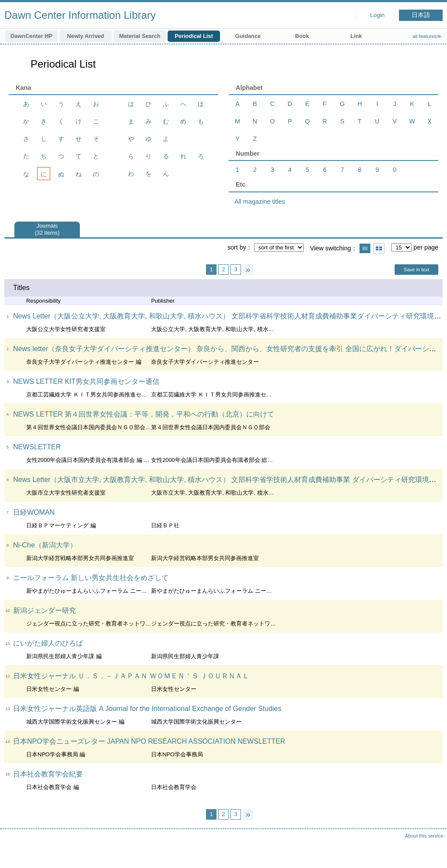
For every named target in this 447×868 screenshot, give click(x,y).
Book (302, 36)
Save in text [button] (416, 270)
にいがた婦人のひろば (48, 643)
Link (356, 36)
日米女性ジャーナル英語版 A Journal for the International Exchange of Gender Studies (147, 709)
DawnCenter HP (31, 36)
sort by (237, 247)
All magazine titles (260, 202)
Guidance (248, 36)
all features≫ (427, 36)
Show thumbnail (379, 248)
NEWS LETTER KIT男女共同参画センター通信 (86, 381)
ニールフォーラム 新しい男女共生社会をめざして (91, 578)
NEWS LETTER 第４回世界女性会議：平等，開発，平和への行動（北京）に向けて (144, 414)
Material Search (140, 36)
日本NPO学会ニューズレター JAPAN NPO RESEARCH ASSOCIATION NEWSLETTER (149, 741)
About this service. (425, 836)
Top (432, 853)
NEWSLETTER (37, 447)
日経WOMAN (34, 512)
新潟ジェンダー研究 (45, 610)
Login (377, 15)
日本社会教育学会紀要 (48, 774)
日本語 (421, 15)
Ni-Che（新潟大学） (45, 545)
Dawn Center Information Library (80, 15)
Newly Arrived (86, 36)
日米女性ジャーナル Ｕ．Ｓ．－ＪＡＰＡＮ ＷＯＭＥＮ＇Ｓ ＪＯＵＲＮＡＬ (131, 676)
